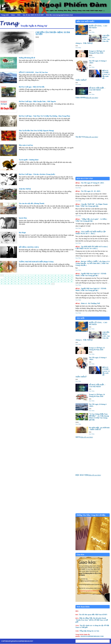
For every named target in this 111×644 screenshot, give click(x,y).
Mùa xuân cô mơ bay (26, 145)
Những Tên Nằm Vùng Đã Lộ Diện (91, 515)
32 (39, 277)
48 (18, 280)
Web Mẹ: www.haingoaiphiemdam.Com (59, 15)
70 (18, 282)
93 (22, 284)
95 (28, 284)
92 (18, 284)
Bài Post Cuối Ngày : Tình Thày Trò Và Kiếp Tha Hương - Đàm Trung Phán (44, 116)
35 (49, 277)
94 (25, 284)
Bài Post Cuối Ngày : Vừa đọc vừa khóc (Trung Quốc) (37, 174)
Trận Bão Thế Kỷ (25, 189)
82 (58, 282)
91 (15, 284)
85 (68, 282)
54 (38, 280)
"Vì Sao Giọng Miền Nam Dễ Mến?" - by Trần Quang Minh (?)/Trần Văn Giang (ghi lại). (99, 417)
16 (55, 275)
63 (68, 280)
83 (62, 282)
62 (65, 280)
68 (12, 282)
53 (35, 280)
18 (62, 275)
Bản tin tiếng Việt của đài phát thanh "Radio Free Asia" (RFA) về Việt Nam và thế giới (92, 620)
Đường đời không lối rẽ (27, 58)
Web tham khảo (83, 607)
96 (32, 284)
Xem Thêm (92, 32)
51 (28, 280)
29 (29, 277)
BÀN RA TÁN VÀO (85, 179)
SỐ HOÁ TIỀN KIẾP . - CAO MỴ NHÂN (97, 89)
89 (8, 284)
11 (39, 275)
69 (15, 282)
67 (8, 282)
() (87, 98)
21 (72, 275)
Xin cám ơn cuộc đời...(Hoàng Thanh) (32, 203)
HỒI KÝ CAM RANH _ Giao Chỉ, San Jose (33, 72)
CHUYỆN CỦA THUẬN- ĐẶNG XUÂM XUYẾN (53, 33)
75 (35, 282)
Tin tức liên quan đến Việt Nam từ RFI (91, 615)
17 (59, 275)
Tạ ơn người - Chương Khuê (29, 160)
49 (22, 280)
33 (42, 277)
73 (28, 282)
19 (65, 275)
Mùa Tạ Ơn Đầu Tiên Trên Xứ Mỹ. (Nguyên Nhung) (36, 131)
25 (15, 277)
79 (48, 282)
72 (25, 282)
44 (5, 280)
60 (58, 280)
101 (49, 284)
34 (45, 277)
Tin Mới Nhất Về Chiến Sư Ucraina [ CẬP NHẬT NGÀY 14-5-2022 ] (92, 247)
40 (65, 277)
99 (42, 284)
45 (8, 280)
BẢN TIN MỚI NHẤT (86, 22)
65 (2, 282)
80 (52, 282)
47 (15, 280)
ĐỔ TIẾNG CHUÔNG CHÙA (29, 247)
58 (52, 280)
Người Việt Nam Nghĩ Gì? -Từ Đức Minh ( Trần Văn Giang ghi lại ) (91, 275)
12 (42, 275)
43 (2, 280)
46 (12, 280)
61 (62, 280)
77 (42, 282)
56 (45, 280)
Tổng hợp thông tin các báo (87, 631)
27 (22, 277)
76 (38, 282)
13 (45, 275)
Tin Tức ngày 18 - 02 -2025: (88, 191)
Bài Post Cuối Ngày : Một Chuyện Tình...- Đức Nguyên (37, 101)
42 (72, 277)
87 (2, 284)
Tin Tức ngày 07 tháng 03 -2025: (90, 183)
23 (9, 277)
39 (62, 277)
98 (38, 284)
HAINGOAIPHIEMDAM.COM (89, 635)
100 (45, 284)
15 (52, 275)
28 (25, 277)
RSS (19, 15)
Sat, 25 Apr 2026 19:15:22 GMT (33, 15)
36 (52, 277)
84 (65, 282)
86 (72, 282)
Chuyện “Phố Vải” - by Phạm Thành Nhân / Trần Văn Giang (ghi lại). (92, 205)
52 (32, 280)
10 (35, 275)
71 (22, 282)
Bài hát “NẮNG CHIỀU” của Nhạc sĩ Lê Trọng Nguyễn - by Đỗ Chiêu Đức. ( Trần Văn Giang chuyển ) (93, 263)
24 (12, 277)
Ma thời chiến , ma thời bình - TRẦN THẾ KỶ (99, 429)
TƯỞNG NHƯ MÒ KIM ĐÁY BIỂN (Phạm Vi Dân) (36, 262)
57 (48, 280)
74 (32, 282)
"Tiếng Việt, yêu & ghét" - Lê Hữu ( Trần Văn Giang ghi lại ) (91, 220)
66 (5, 282)
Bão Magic (22, 233)
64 (72, 280)
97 (35, 284)
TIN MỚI (80, 318)
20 (69, 275)
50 (25, 280)
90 (12, 284)
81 (55, 282)
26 (19, 277)
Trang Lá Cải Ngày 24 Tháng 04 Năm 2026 (97, 395)
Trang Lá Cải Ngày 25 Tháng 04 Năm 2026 (97, 52)
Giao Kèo (80, 555)
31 (35, 277)
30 (32, 277)
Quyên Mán (23, 218)
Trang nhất (5, 15)
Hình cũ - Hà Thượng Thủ (88, 303)
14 (49, 275)
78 (45, 282)
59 (55, 280)
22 (5, 277)
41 (69, 277)
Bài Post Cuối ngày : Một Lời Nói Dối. (32, 87)
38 (59, 277)
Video (13, 15)
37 (55, 277)
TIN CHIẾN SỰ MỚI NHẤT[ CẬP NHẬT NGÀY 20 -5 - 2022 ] (91, 233)
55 (42, 280)
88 (5, 284)
